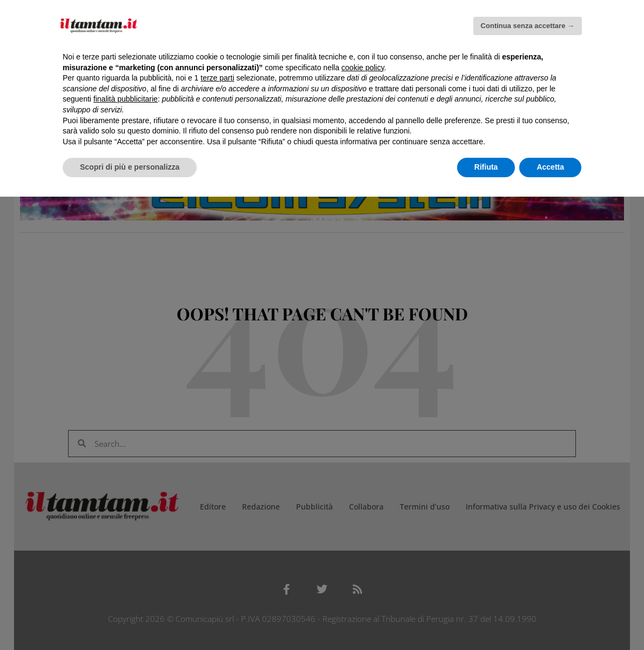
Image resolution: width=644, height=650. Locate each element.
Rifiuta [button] (486, 167)
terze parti (217, 78)
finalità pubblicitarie (126, 99)
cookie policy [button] (363, 68)
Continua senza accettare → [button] (528, 26)
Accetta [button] (550, 167)
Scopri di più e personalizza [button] (130, 167)
